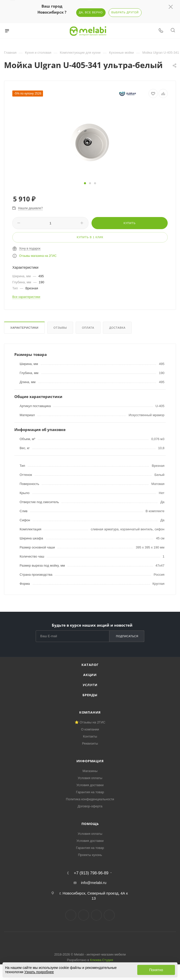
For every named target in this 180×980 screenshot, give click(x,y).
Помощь (90, 824)
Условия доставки (90, 785)
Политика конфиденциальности (90, 799)
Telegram (84, 915)
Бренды (90, 695)
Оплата (88, 328)
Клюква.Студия (102, 960)
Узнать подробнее (39, 972)
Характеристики (24, 328)
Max (109, 915)
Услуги (90, 685)
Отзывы (60, 328)
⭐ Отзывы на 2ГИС (90, 722)
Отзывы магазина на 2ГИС (38, 256)
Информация (90, 761)
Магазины (90, 771)
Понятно (156, 970)
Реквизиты (90, 743)
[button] (85, 183)
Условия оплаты (90, 778)
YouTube (96, 915)
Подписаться (127, 636)
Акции (90, 675)
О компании (90, 729)
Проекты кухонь (90, 855)
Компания (90, 712)
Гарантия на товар (90, 792)
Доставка (117, 328)
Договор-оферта (90, 806)
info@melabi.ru (94, 883)
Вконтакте (71, 915)
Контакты (90, 736)
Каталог (90, 665)
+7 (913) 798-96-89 (91, 873)
